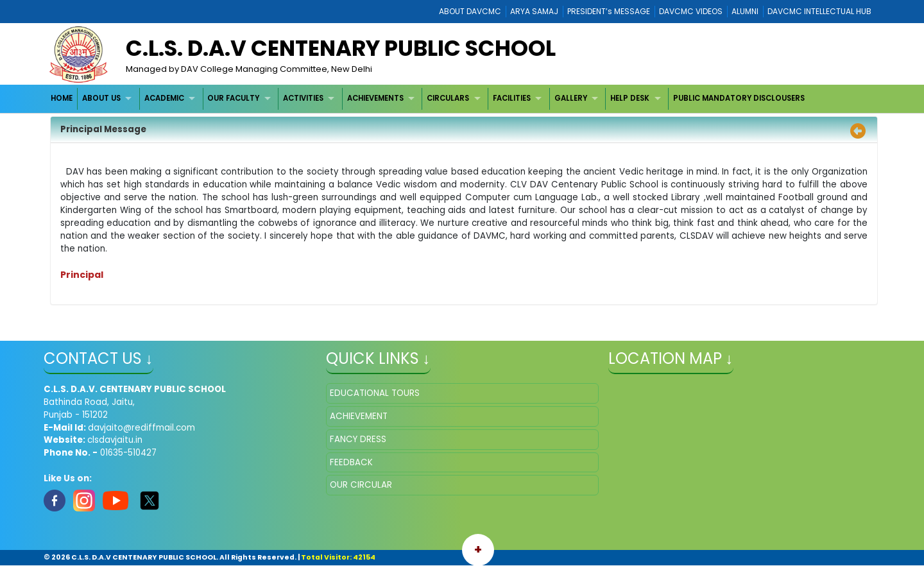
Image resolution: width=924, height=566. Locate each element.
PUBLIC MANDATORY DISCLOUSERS (739, 98)
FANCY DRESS (358, 439)
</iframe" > (745, 447)
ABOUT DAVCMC (470, 11)
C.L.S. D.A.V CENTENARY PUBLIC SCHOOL (341, 48)
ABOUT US (101, 98)
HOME (62, 98)
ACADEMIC (164, 98)
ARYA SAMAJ (534, 11)
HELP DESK (630, 98)
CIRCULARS (448, 98)
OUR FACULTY (233, 98)
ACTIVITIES (303, 98)
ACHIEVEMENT (359, 416)
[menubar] (428, 99)
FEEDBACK (351, 462)
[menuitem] (63, 99)
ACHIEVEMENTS (375, 98)
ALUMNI (745, 11)
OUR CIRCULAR (361, 485)
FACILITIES (512, 98)
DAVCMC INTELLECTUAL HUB (819, 11)
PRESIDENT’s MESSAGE (609, 11)
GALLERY (571, 98)
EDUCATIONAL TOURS (375, 393)
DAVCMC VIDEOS (691, 11)
